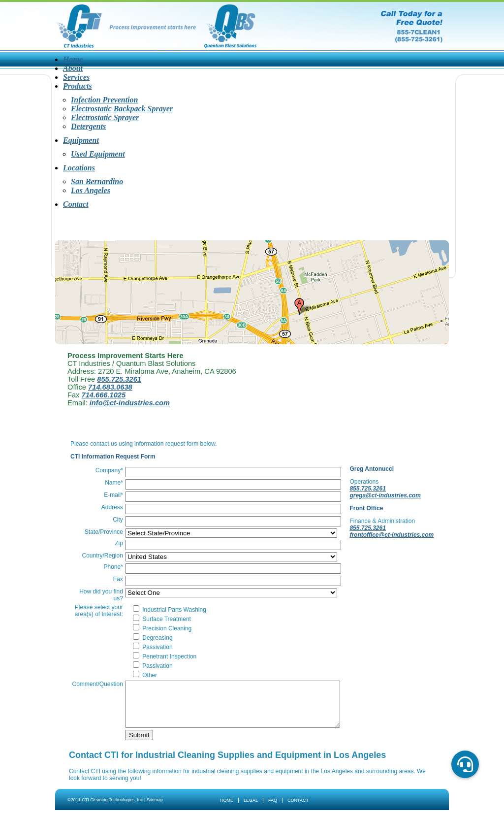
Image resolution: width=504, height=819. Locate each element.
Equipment (81, 140)
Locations (79, 168)
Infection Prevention (104, 100)
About (73, 68)
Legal (251, 809)
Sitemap (155, 809)
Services (76, 77)
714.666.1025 (104, 395)
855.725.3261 (119, 379)
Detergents (88, 126)
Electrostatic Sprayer (105, 117)
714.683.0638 (110, 387)
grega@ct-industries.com (387, 495)
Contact (76, 204)
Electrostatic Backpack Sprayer (122, 109)
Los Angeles (91, 190)
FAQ (273, 809)
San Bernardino (97, 181)
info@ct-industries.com (130, 403)
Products (78, 86)
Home (73, 59)
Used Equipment (98, 154)
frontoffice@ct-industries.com (372, 538)
